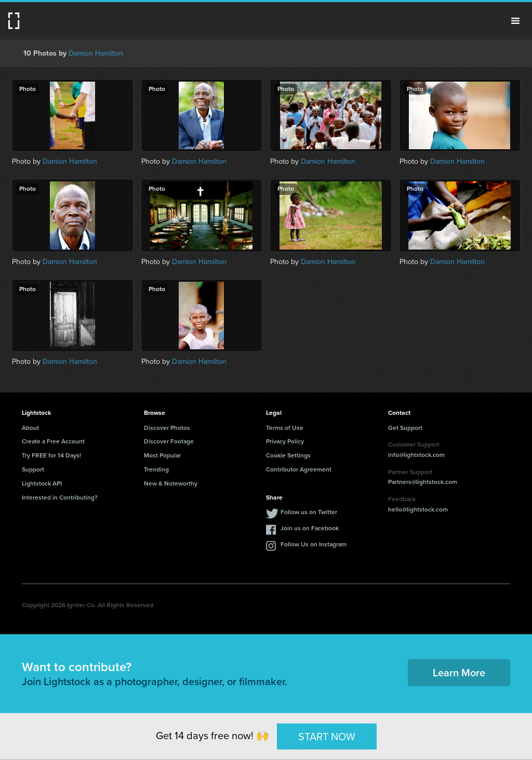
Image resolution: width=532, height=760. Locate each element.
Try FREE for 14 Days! (51, 455)
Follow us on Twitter (309, 512)
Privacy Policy (285, 441)
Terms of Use (285, 428)
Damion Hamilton (96, 53)
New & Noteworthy (171, 483)
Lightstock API (42, 483)
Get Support (405, 428)
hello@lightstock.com (418, 509)
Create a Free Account (53, 441)
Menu (515, 21)
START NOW (327, 736)
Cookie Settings (288, 455)
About (30, 428)
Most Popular (162, 455)
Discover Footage (169, 441)
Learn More (459, 673)
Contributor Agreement (299, 469)
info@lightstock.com (416, 455)
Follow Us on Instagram (314, 544)
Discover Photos (167, 428)
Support (33, 469)
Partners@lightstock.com (423, 482)
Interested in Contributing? (60, 497)
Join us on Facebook (310, 528)
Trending (156, 469)
